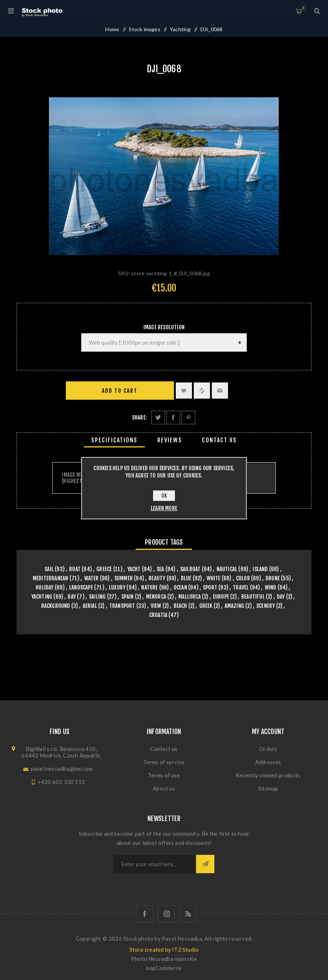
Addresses (268, 762)
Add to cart (120, 391)
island (260, 569)
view (156, 606)
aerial (90, 606)
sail (49, 569)
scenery (265, 606)
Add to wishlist (184, 391)
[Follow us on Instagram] (166, 914)
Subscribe (205, 864)
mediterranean (51, 578)
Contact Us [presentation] (219, 440)
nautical (227, 569)
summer (124, 578)
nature (149, 587)
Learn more (164, 508)
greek (206, 606)
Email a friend (220, 391)
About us (164, 788)
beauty (157, 578)
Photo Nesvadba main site (164, 959)
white (214, 578)
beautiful (253, 597)
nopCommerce (164, 968)
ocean (180, 587)
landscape (81, 587)
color (243, 578)
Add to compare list (202, 391)
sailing (97, 597)
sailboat (190, 569)
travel (241, 587)
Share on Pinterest (188, 418)
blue (186, 578)
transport (122, 606)
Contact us (164, 749)
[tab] (114, 440)
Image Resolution (164, 327)
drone (273, 578)
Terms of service (164, 762)
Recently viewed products (268, 775)
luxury (117, 587)
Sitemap (268, 788)
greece (104, 569)
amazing (234, 606)
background (56, 606)
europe (221, 597)
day (281, 597)
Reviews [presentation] (170, 440)
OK (164, 496)
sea (161, 569)
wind (271, 587)
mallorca (190, 597)
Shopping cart (303, 8)
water (92, 578)
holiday (44, 587)
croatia (158, 615)
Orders (268, 749)
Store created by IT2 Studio (164, 950)
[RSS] (188, 914)
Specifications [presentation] (114, 440)
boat (75, 569)
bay (72, 597)
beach (180, 606)
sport (210, 587)
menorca (156, 597)
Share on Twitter (158, 418)
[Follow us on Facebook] (145, 914)
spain (128, 597)
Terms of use (164, 775)
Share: (140, 418)
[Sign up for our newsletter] (155, 864)
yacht (134, 569)
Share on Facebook (173, 418)
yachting (42, 597)
